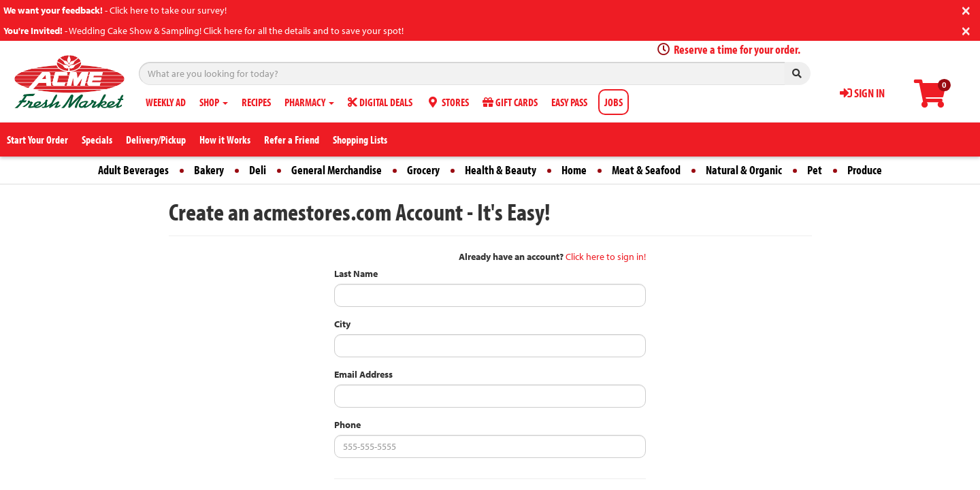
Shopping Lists (360, 140)
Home (574, 170)
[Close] (966, 9)
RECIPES (256, 102)
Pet (815, 170)
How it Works (225, 140)
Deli (258, 170)
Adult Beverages (133, 170)
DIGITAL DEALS (380, 102)
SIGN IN (862, 93)
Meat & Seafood (646, 170)
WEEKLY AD (166, 102)
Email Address (363, 374)
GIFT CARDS (510, 102)
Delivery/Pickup (156, 140)
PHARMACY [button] (309, 102)
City (342, 324)
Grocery (423, 170)
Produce (865, 170)
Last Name (356, 274)
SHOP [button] (214, 102)
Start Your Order (37, 140)
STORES (447, 102)
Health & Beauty (501, 170)
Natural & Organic (744, 170)
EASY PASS (569, 102)
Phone (347, 425)
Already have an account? (511, 257)
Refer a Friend (292, 140)
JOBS (614, 102)
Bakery (209, 170)
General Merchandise (337, 170)
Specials (97, 140)
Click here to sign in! (606, 257)
